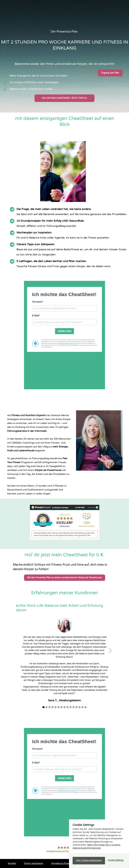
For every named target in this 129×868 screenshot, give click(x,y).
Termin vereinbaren (34, 863)
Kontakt (12, 863)
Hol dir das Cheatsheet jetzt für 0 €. (64, 98)
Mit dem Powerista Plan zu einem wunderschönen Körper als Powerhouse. (65, 578)
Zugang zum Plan (110, 73)
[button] (110, 651)
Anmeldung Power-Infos (64, 863)
